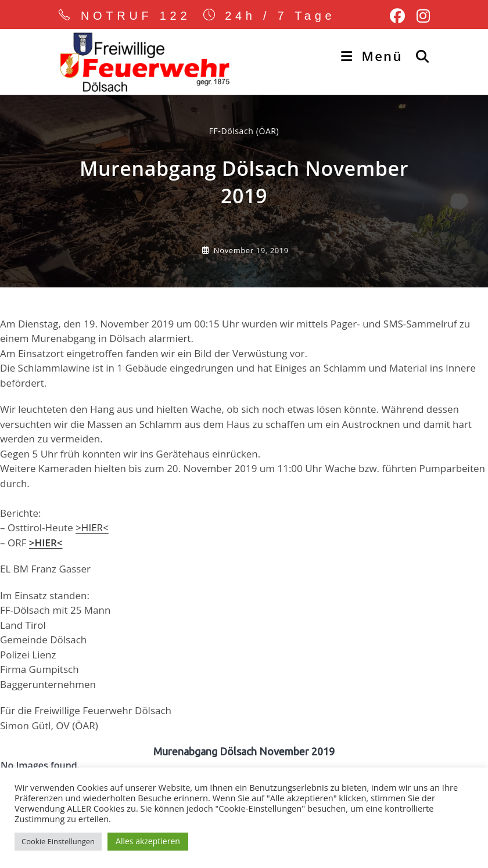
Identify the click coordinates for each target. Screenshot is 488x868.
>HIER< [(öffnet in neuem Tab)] (46, 543)
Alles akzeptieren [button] (148, 841)
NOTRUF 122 (136, 16)
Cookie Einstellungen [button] (58, 841)
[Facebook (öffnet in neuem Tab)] (397, 16)
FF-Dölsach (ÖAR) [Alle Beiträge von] (244, 131)
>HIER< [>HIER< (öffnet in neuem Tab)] (92, 527)
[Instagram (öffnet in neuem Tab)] (420, 16)
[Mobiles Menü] (374, 56)
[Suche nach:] (419, 56)
